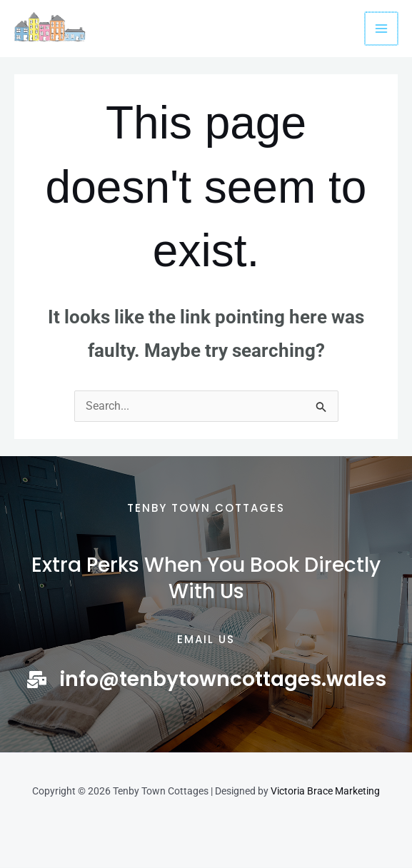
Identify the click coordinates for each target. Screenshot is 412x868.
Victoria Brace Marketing (325, 792)
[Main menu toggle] (382, 29)
